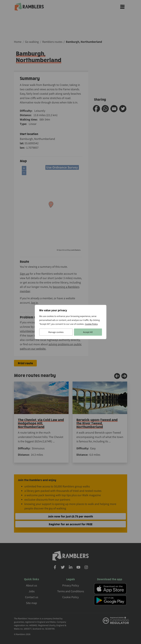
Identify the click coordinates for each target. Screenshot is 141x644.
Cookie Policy (91, 324)
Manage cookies (56, 332)
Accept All (88, 332)
